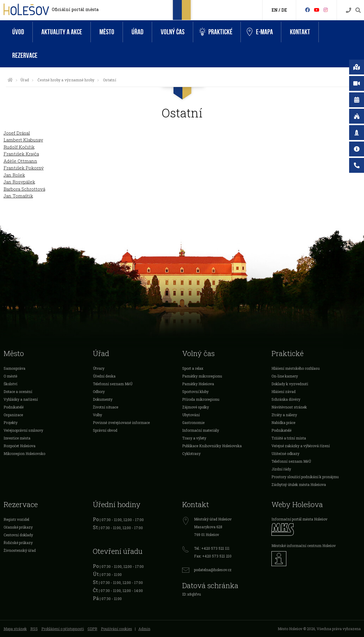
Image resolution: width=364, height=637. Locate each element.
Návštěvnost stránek (289, 407)
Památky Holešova (198, 384)
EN (275, 10)
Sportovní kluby (195, 391)
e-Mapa (260, 32)
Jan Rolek (14, 175)
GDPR (92, 629)
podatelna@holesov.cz (213, 570)
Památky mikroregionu (202, 376)
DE (284, 10)
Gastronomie (193, 422)
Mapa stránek (15, 629)
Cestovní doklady (18, 535)
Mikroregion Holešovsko (24, 453)
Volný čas (173, 32)
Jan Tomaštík (18, 196)
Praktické (216, 32)
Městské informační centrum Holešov (304, 546)
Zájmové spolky (196, 407)
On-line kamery (285, 376)
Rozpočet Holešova (19, 446)
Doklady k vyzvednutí (290, 384)
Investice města (17, 438)
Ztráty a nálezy (284, 415)
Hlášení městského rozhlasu (296, 368)
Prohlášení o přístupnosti (63, 629)
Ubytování (191, 415)
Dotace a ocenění (18, 391)
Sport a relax (193, 368)
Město (107, 32)
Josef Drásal (17, 133)
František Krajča (21, 154)
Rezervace (25, 56)
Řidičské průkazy (18, 543)
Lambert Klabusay (23, 140)
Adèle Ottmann (20, 161)
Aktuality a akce (62, 32)
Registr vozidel (16, 519)
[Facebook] (307, 10)
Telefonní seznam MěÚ (113, 384)
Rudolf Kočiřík (19, 147)
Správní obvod (105, 430)
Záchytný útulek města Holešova (299, 484)
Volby (97, 415)
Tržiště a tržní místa (289, 438)
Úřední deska (104, 376)
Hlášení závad (283, 391)
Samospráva (14, 368)
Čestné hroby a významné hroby (66, 80)
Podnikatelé (14, 407)
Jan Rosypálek (19, 182)
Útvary (99, 368)
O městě (10, 376)
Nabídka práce (283, 422)
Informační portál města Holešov (299, 519)
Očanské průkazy (18, 527)
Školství (10, 384)
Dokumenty (103, 399)
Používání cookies (117, 629)
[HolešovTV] (317, 10)
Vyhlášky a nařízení (21, 399)
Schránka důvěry (286, 399)
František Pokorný (24, 168)
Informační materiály (201, 430)
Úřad (138, 32)
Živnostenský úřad (20, 550)
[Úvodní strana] (10, 80)
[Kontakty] (349, 10)
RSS (34, 629)
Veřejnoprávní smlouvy (23, 430)
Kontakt (300, 32)
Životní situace (106, 407)
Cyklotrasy (191, 453)
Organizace (13, 415)
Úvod (18, 32)
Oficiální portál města (75, 9)
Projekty (11, 422)
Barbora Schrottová (24, 189)
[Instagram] (326, 10)
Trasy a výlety (194, 438)
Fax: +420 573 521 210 (213, 556)
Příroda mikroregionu (201, 399)
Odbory (99, 391)
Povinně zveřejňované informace (121, 422)
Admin (144, 629)
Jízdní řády (281, 469)
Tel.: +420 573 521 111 (212, 548)
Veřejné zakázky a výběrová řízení (301, 446)
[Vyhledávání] (358, 10)
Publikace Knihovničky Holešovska (212, 446)
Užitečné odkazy (285, 453)
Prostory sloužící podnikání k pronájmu (305, 477)
